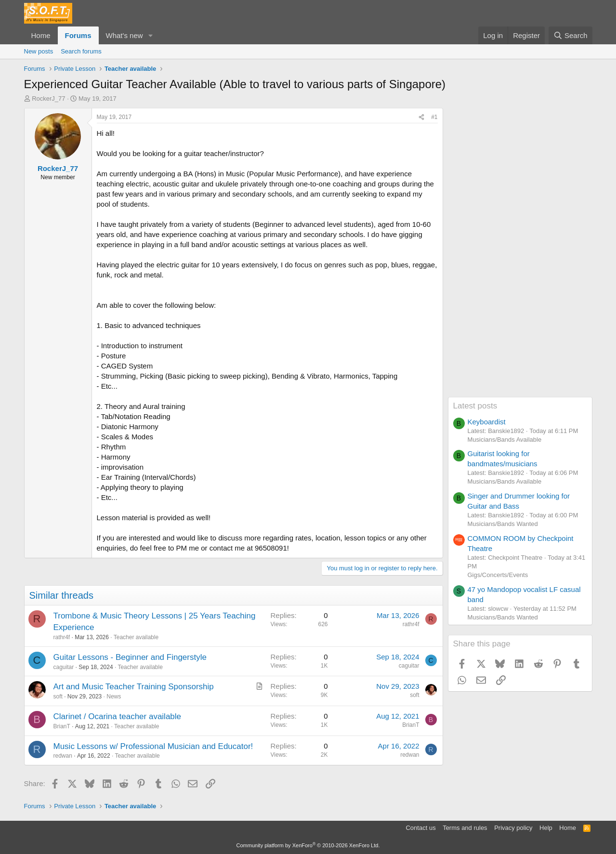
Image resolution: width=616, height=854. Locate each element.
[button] (150, 35)
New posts (39, 51)
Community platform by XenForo (308, 845)
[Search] (570, 35)
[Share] (421, 117)
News (114, 696)
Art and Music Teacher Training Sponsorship (134, 687)
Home (41, 35)
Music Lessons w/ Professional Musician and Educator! (153, 746)
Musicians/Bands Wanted (503, 524)
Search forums (81, 51)
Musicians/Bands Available (505, 440)
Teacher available (136, 637)
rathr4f (62, 637)
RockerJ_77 (48, 99)
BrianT (62, 726)
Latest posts (475, 406)
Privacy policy (513, 828)
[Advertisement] (520, 252)
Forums (78, 35)
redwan (63, 756)
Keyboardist (487, 422)
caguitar (64, 667)
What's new (125, 35)
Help (546, 828)
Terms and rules (465, 828)
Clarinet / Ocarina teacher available (118, 716)
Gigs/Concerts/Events (498, 575)
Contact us (420, 828)
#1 (434, 117)
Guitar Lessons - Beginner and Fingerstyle (130, 657)
